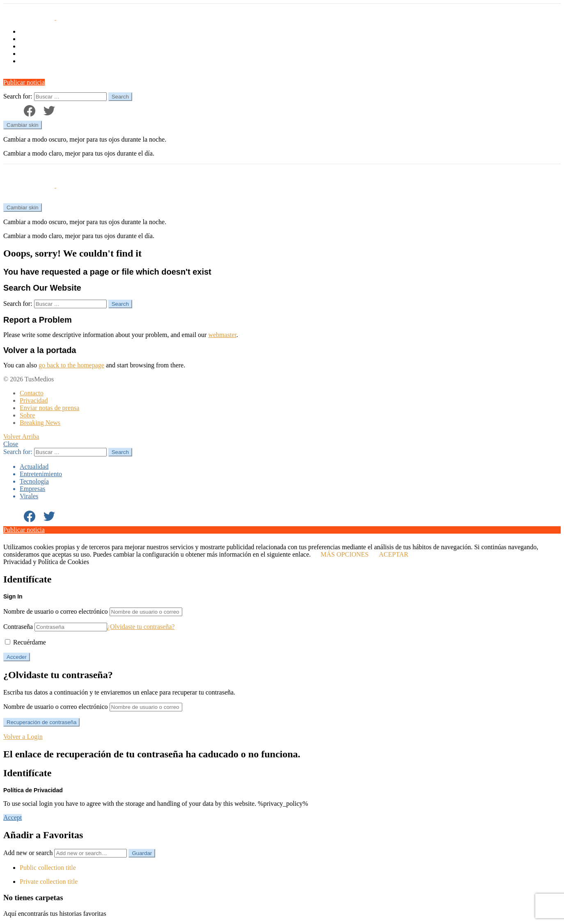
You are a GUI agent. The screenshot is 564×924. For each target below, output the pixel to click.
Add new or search (66, 853)
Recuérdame (25, 642)
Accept (13, 817)
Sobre (27, 415)
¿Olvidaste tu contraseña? (141, 627)
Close (11, 444)
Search (120, 97)
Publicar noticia (24, 82)
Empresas (32, 54)
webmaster (222, 335)
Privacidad (34, 400)
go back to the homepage (71, 365)
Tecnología (34, 46)
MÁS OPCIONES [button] (345, 554)
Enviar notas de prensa (49, 408)
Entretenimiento (41, 39)
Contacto (32, 393)
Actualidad (34, 31)
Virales (29, 61)
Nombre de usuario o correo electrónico (56, 611)
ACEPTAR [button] (394, 554)
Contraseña (18, 627)
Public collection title (48, 868)
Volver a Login (23, 737)
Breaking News (40, 423)
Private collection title (49, 882)
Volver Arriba (21, 437)
